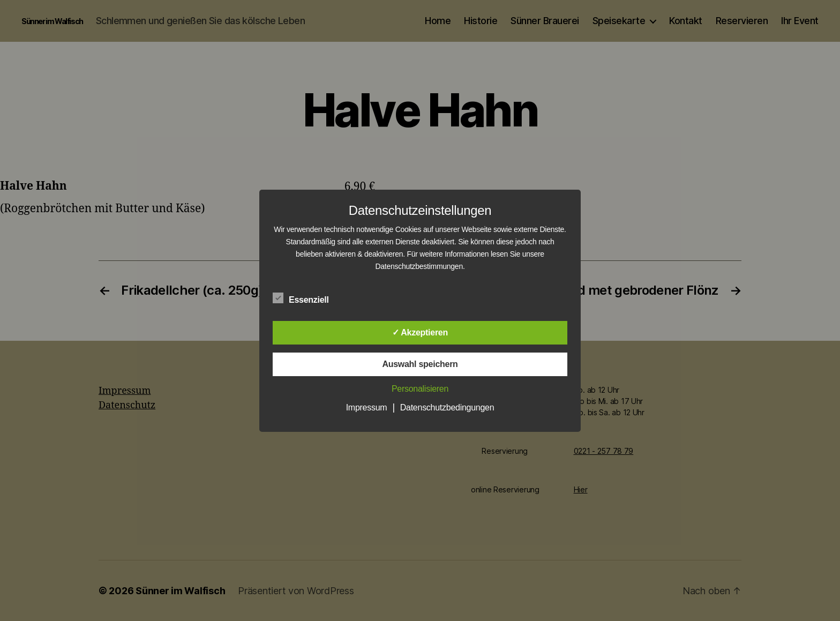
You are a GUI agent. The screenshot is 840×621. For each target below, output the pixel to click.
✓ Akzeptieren (420, 332)
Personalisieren (420, 389)
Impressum (367, 407)
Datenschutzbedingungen (447, 407)
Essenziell (306, 298)
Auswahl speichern (420, 364)
